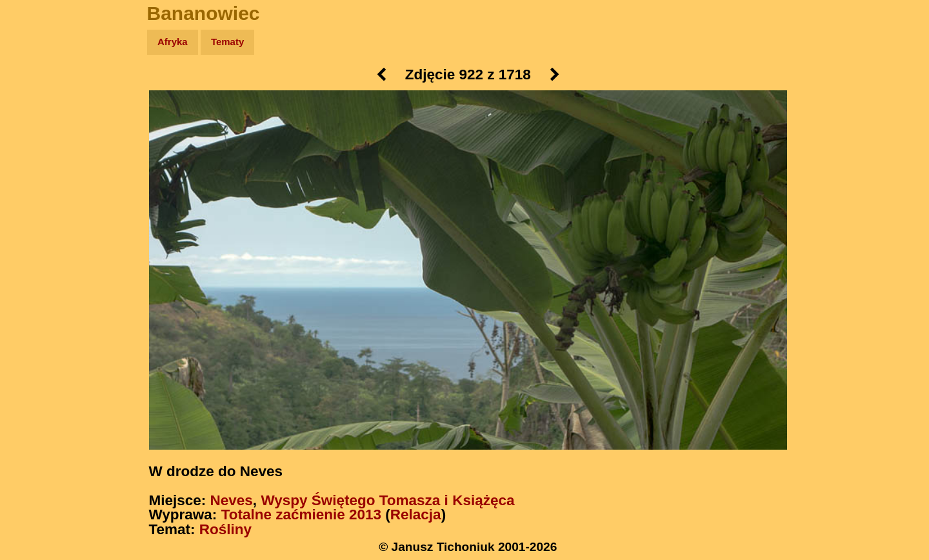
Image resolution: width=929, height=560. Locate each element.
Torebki (39, 266)
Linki (33, 241)
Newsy (37, 142)
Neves (232, 500)
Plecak (37, 216)
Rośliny (225, 529)
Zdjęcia (38, 117)
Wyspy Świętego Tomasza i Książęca (387, 500)
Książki (38, 167)
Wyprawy (43, 92)
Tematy (227, 42)
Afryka (173, 42)
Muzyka (39, 191)
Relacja (416, 515)
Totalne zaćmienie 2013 (301, 515)
